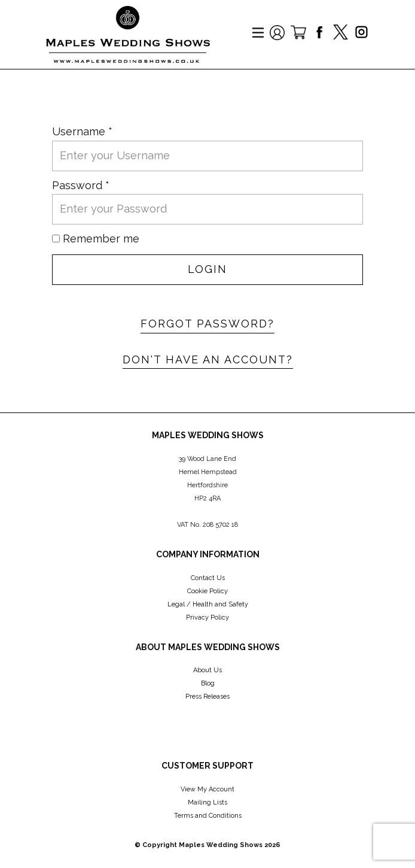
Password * (81, 185)
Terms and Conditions (208, 816)
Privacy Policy (208, 617)
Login (208, 269)
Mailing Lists (208, 802)
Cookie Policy (208, 591)
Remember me (101, 239)
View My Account (208, 789)
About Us (208, 670)
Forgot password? (208, 324)
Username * (82, 131)
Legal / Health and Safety (208, 604)
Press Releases (208, 696)
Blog (208, 683)
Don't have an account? (208, 359)
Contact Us (208, 578)
